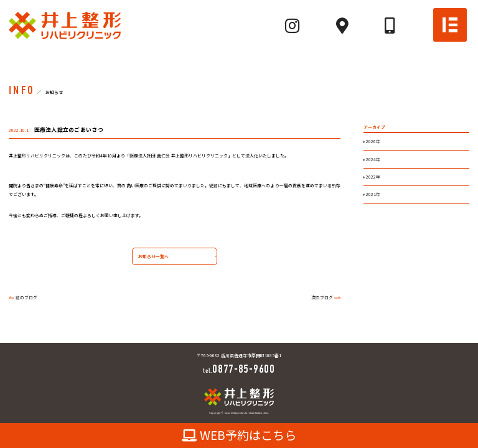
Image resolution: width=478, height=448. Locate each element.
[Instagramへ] (292, 26)
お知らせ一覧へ (150, 257)
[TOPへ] (65, 25)
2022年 (373, 177)
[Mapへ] (342, 26)
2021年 (373, 194)
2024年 (373, 159)
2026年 (373, 141)
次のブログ (322, 297)
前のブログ (26, 297)
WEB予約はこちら (239, 435)
